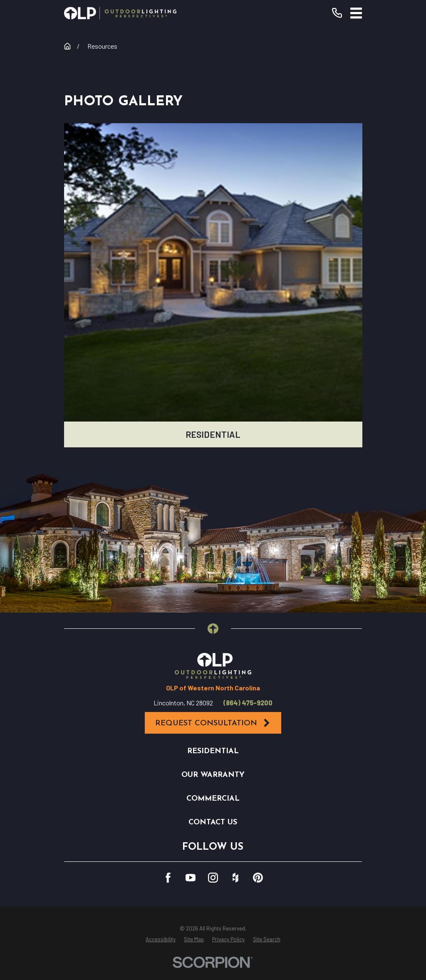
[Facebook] (168, 878)
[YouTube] (191, 878)
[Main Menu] (356, 13)
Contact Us (213, 822)
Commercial (213, 799)
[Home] (120, 13)
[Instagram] (213, 878)
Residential (213, 751)
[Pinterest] (258, 878)
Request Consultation (213, 723)
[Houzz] (235, 878)
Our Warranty (213, 775)
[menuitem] (161, 940)
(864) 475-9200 (248, 703)
